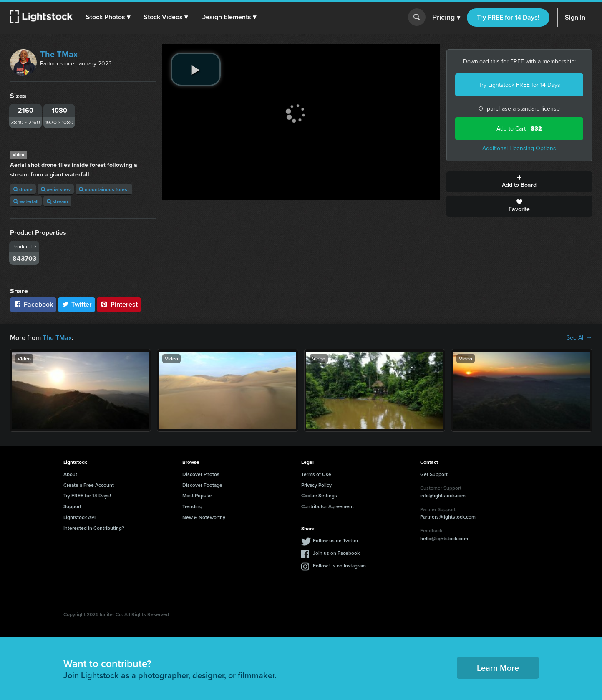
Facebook (33, 304)
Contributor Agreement (327, 506)
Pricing (446, 18)
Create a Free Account (89, 485)
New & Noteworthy (204, 517)
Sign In (575, 17)
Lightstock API (79, 517)
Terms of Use (316, 474)
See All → (579, 338)
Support (72, 506)
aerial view (56, 189)
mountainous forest (104, 189)
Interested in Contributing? (94, 528)
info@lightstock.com (443, 495)
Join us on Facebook (336, 553)
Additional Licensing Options (519, 148)
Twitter (77, 304)
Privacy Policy (316, 485)
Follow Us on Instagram (339, 565)
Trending (192, 506)
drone (23, 189)
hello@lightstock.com (444, 538)
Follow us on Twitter (336, 540)
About (70, 474)
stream (57, 201)
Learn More (498, 668)
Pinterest (119, 304)
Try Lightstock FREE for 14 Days (519, 85)
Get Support (434, 474)
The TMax (59, 54)
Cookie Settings (319, 495)
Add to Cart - (519, 129)
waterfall (26, 201)
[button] (108, 17)
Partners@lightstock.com (448, 517)
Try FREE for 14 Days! (508, 17)
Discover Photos (201, 474)
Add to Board (519, 182)
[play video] (196, 69)
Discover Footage (202, 485)
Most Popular (197, 495)
